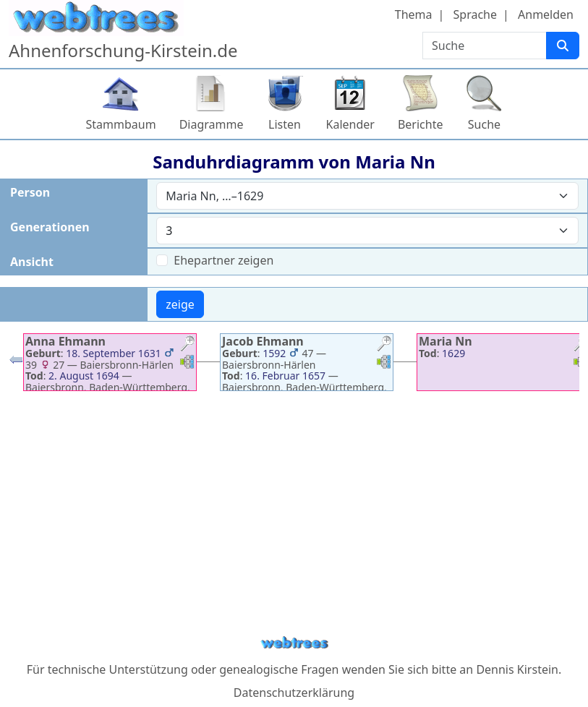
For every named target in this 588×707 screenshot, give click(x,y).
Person (30, 192)
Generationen (50, 227)
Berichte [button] (421, 124)
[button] (187, 345)
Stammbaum (121, 124)
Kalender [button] (350, 124)
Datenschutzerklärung (294, 693)
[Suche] (563, 46)
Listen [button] (285, 124)
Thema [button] (414, 14)
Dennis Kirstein (517, 669)
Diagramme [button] (212, 124)
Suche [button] (484, 124)
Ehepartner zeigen (223, 260)
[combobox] (367, 196)
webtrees (294, 643)
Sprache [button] (475, 14)
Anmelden (546, 14)
